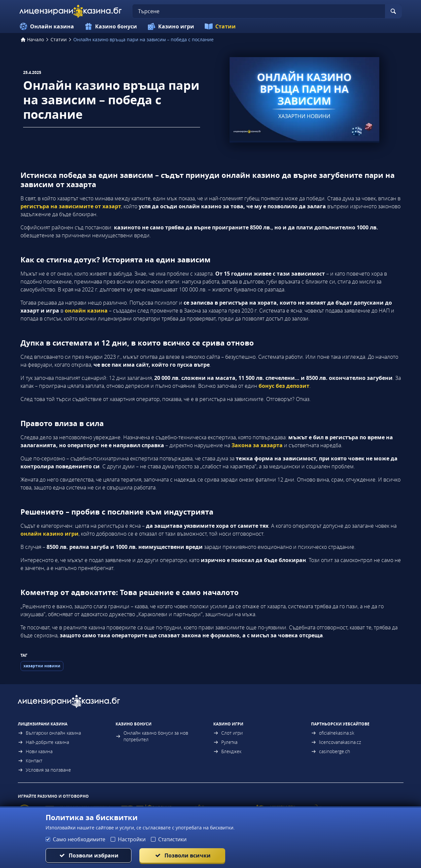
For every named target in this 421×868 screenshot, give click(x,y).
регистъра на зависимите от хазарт (71, 206)
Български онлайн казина (49, 733)
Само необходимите (79, 839)
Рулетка (225, 742)
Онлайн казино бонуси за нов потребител (152, 736)
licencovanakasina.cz (336, 742)
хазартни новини (42, 666)
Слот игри (228, 733)
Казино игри (171, 26)
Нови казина (35, 751)
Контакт (30, 761)
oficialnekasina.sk (333, 733)
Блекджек (227, 751)
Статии (220, 26)
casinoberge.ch (331, 751)
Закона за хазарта (257, 445)
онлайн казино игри (50, 534)
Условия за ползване (44, 770)
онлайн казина (86, 311)
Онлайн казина (47, 26)
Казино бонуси (111, 26)
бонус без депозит (284, 386)
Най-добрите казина (43, 742)
